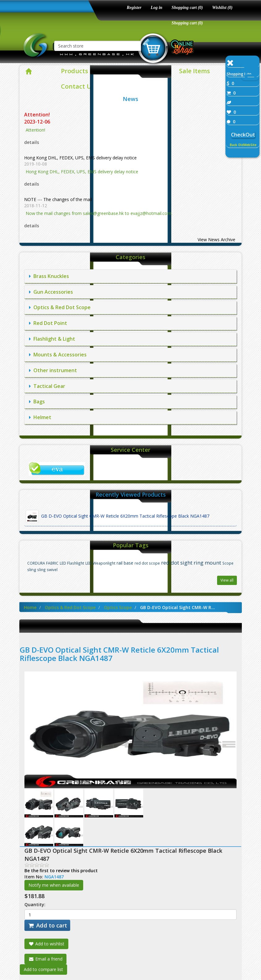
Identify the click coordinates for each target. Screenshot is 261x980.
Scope (228, 563)
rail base (125, 563)
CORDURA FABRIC (43, 563)
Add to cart (47, 925)
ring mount (207, 563)
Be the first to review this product (61, 871)
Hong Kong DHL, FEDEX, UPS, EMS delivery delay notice (80, 158)
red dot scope (147, 563)
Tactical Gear (47, 386)
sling (32, 570)
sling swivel (47, 570)
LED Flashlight (72, 563)
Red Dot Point (48, 323)
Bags (37, 402)
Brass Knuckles (49, 276)
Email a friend (45, 959)
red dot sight (177, 563)
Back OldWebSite (243, 145)
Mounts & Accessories (58, 355)
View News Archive (216, 240)
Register (134, 8)
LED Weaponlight (100, 563)
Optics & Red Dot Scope (60, 307)
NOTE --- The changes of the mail (58, 199)
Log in (156, 8)
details (32, 142)
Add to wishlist (46, 944)
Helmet (40, 417)
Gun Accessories (51, 292)
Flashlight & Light (52, 339)
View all (227, 580)
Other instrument (53, 370)
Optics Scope (118, 607)
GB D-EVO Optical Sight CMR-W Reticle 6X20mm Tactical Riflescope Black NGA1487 (118, 516)
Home (30, 607)
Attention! (38, 115)
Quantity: (35, 904)
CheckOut (243, 135)
